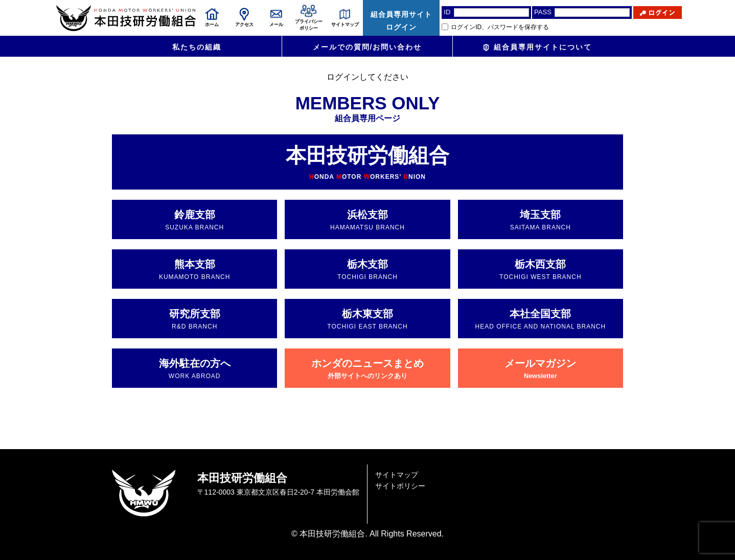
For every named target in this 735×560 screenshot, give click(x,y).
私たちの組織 (197, 47)
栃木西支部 (541, 270)
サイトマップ (397, 475)
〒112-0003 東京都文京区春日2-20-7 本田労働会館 (278, 492)
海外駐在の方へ (195, 369)
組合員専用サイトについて (538, 47)
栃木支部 (367, 270)
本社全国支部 (540, 319)
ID (447, 12)
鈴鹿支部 (194, 220)
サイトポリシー (400, 486)
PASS (543, 12)
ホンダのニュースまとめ (367, 369)
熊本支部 (194, 270)
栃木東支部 (367, 319)
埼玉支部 (541, 220)
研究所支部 (195, 319)
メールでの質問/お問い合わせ (367, 47)
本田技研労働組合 (367, 162)
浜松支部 (367, 220)
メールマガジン (540, 369)
